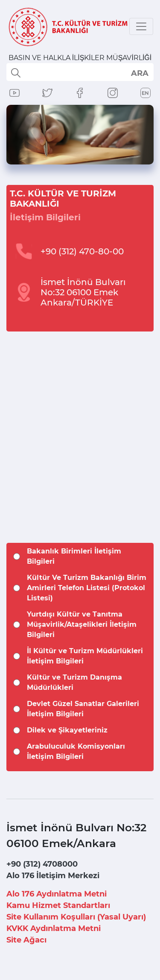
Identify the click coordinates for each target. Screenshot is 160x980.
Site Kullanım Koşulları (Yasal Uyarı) (76, 917)
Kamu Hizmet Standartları (58, 905)
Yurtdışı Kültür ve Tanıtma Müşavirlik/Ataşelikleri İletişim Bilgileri (82, 624)
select (139, 73)
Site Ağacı (26, 940)
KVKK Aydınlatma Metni (54, 928)
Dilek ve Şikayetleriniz (67, 730)
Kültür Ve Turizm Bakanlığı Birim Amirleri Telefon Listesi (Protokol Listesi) (87, 588)
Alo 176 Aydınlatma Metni (57, 894)
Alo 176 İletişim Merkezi (53, 876)
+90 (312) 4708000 (42, 864)
